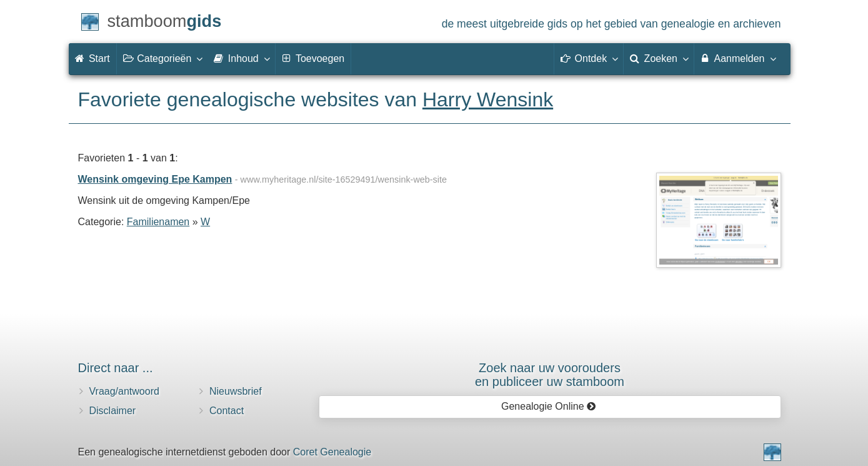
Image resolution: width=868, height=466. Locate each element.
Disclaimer (113, 411)
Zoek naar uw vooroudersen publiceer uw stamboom (550, 375)
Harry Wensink (488, 99)
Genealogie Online (549, 406)
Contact (227, 411)
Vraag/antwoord (124, 391)
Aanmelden (738, 58)
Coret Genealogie (332, 452)
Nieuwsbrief (236, 391)
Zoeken (659, 58)
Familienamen (158, 222)
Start (92, 58)
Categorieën (162, 58)
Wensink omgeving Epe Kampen (155, 179)
